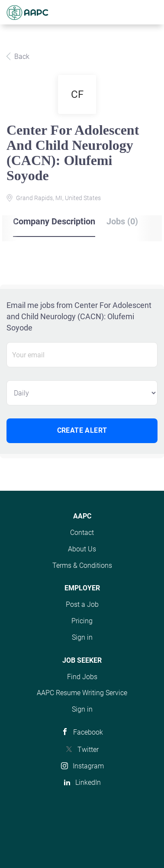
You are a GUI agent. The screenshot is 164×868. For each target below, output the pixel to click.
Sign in (82, 637)
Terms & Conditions (82, 565)
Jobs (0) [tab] (122, 221)
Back (21, 57)
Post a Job (82, 604)
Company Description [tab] (54, 221)
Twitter (88, 750)
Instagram (88, 766)
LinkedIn (88, 782)
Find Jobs (82, 677)
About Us (82, 549)
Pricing (82, 621)
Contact (82, 533)
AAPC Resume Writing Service (82, 693)
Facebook (88, 732)
